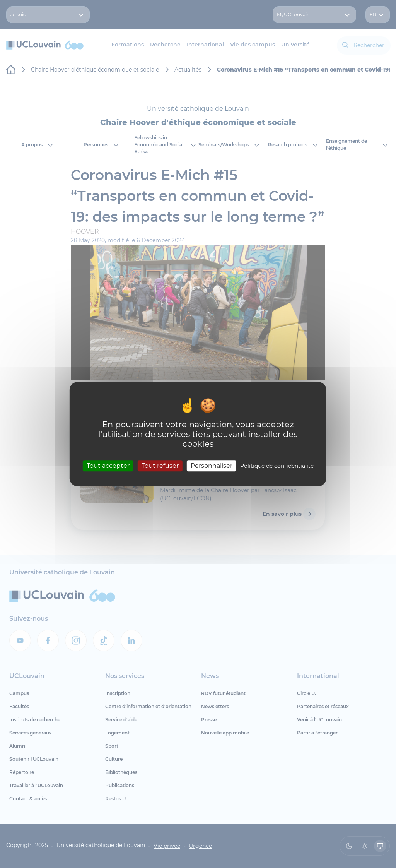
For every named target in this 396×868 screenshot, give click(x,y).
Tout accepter (108, 466)
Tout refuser (160, 466)
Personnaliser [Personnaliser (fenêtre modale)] (212, 466)
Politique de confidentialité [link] (277, 466)
